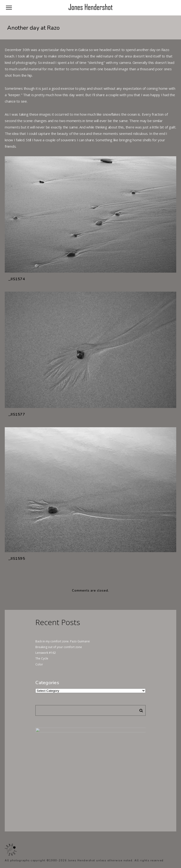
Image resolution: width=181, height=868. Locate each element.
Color (39, 664)
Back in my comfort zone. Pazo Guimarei (63, 641)
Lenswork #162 (46, 653)
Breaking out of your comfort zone (59, 647)
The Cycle (42, 658)
